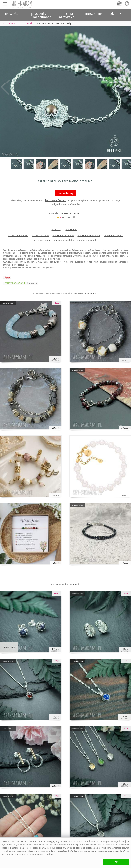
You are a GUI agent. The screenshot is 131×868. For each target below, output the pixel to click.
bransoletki (71, 229)
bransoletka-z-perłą (114, 236)
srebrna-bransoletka (18, 236)
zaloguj (127, 7)
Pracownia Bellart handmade (66, 584)
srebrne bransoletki (87, 240)
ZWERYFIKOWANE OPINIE (21, 283)
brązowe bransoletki (64, 240)
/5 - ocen (64, 218)
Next (126, 87)
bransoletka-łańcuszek (89, 236)
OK (116, 862)
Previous (5, 87)
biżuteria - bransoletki (85, 294)
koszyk (119, 7)
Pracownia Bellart (55, 200)
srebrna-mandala (40, 236)
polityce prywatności (45, 854)
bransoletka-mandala (63, 236)
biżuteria (56, 229)
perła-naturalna (42, 240)
